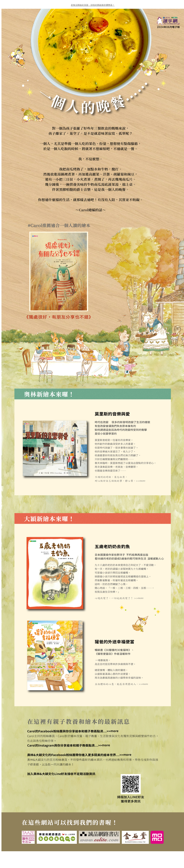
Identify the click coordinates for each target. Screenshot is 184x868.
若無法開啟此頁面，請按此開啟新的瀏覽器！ (93, 5)
